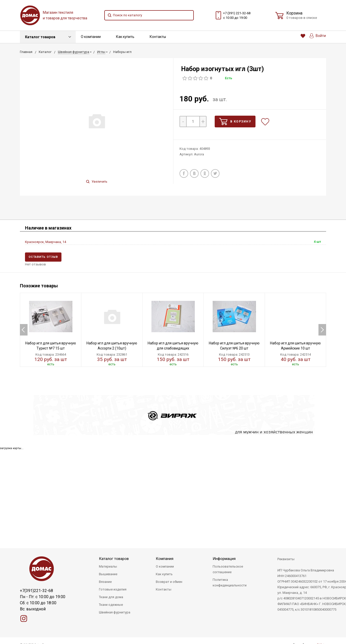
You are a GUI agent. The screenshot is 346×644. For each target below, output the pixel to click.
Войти (318, 36)
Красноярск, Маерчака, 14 (46, 242)
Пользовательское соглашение (228, 569)
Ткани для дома (111, 597)
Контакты (158, 37)
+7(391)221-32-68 (36, 591)
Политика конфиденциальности (230, 582)
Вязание (105, 582)
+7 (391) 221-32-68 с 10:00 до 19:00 (237, 15)
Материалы (108, 566)
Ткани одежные (111, 605)
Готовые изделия (113, 589)
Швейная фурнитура (115, 612)
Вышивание (108, 574)
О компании (91, 37)
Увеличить (97, 182)
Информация (224, 559)
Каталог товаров (40, 37)
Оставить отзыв (43, 257)
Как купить (125, 37)
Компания (165, 559)
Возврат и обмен (169, 582)
